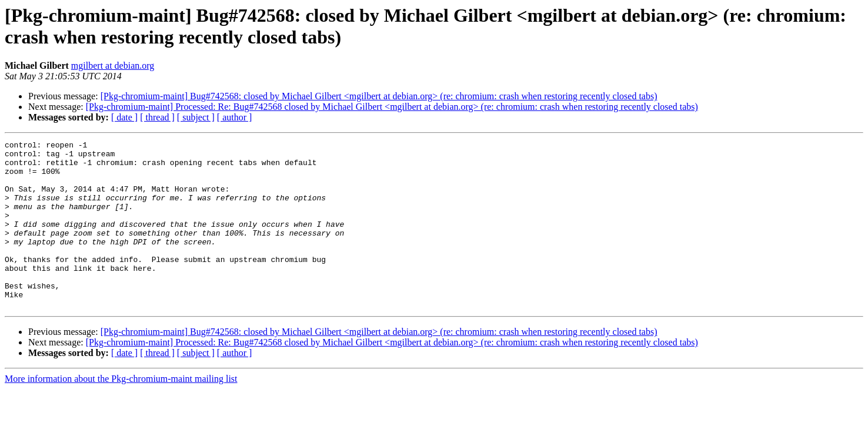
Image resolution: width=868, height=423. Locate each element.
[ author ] (235, 117)
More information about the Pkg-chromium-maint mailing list (121, 412)
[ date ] (124, 117)
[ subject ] (196, 117)
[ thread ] (157, 117)
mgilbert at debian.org (113, 66)
